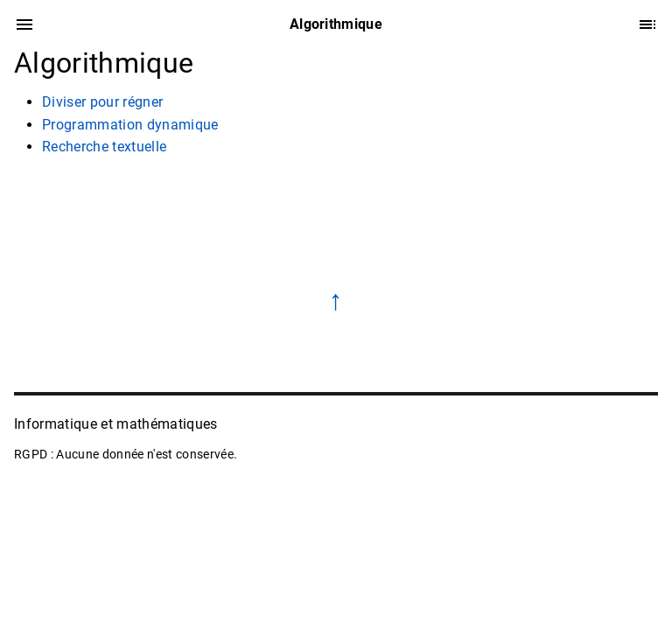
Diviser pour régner (102, 102)
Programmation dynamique (130, 125)
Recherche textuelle (104, 147)
